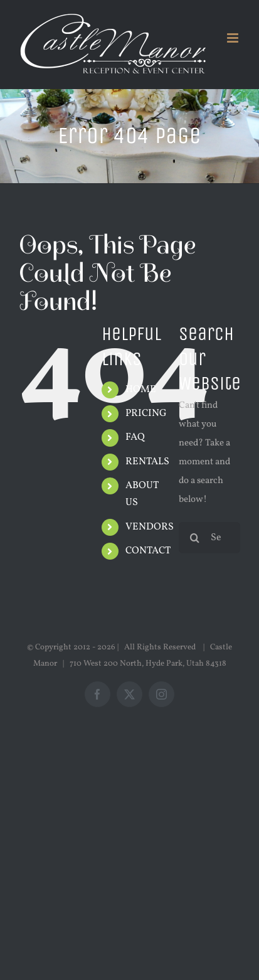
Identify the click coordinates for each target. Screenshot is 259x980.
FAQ (135, 437)
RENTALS (147, 462)
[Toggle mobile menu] (234, 38)
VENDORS (150, 527)
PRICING (146, 413)
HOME (141, 390)
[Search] (194, 538)
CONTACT (148, 551)
